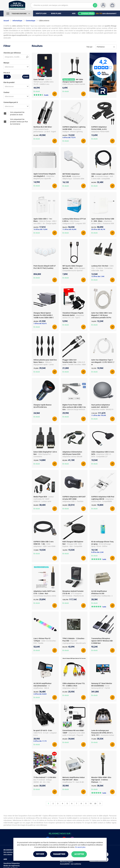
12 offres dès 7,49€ (98, 276)
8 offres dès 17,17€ (40, 741)
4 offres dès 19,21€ (69, 137)
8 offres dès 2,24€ (97, 552)
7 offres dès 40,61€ (40, 323)
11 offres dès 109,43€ (99, 415)
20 (95, 803)
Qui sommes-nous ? (11, 852)
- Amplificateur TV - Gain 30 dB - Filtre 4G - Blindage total (73, 782)
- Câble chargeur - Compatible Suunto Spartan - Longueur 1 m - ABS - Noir (74, 271)
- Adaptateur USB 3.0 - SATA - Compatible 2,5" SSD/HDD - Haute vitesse (101, 457)
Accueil (6, 21)
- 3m (100, 782)
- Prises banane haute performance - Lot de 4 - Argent (45, 129)
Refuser (39, 854)
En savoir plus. (81, 847)
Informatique (17, 21)
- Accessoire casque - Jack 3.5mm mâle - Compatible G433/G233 (102, 179)
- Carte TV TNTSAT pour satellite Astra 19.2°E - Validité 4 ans (43, 82)
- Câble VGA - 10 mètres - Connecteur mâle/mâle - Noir (102, 268)
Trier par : (90, 47)
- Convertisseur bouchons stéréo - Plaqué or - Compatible (45, 596)
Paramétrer (59, 854)
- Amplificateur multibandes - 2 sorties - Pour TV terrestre (102, 596)
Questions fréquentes (12, 863)
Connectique (31, 21)
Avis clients (8, 855)
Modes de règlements (12, 866)
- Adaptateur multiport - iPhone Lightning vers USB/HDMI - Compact (73, 132)
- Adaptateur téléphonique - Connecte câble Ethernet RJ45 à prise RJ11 (73, 179)
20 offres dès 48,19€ (98, 229)
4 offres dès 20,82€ (40, 694)
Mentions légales (66, 862)
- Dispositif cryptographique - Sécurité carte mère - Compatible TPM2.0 (74, 643)
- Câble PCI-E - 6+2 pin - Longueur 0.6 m (45, 733)
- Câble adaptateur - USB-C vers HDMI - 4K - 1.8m (45, 546)
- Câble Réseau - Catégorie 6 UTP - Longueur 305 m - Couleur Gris (74, 223)
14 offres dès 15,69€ (40, 229)
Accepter (80, 854)
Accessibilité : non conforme (71, 864)
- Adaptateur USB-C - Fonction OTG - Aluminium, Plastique (73, 501)
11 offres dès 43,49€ (69, 229)
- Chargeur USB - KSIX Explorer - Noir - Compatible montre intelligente (72, 546)
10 (91, 803)
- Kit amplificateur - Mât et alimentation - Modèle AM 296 (44, 688)
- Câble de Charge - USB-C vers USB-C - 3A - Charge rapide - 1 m (45, 223)
